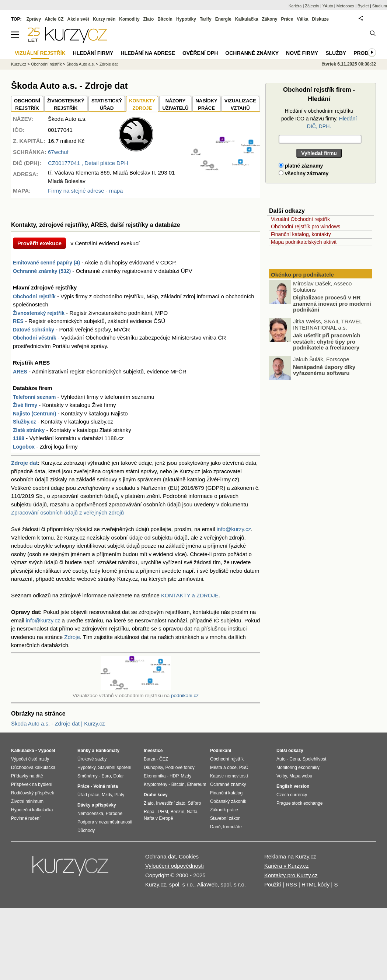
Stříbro (194, 803)
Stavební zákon (225, 818)
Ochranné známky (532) (42, 271)
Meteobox (345, 6)
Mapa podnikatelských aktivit (304, 242)
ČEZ (164, 759)
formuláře (232, 827)
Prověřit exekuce (39, 243)
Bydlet (363, 6)
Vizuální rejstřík (40, 53)
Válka (302, 19)
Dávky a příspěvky (97, 805)
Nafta (192, 812)
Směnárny (88, 776)
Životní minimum (27, 801)
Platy (120, 795)
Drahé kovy (156, 795)
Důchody (86, 830)
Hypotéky (186, 19)
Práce (287, 19)
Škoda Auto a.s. (81, 64)
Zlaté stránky (29, 430)
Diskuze (320, 19)
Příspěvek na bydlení (32, 784)
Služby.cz (25, 422)
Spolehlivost (315, 759)
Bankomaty (107, 751)
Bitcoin (165, 19)
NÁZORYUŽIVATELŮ (175, 104)
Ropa (149, 812)
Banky (84, 751)
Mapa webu (301, 776)
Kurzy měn (104, 19)
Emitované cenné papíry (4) (46, 263)
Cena (295, 759)
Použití (273, 884)
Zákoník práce (224, 810)
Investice (153, 751)
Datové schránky (34, 330)
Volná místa (105, 786)
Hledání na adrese (148, 53)
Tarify (206, 19)
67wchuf (58, 152)
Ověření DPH (200, 53)
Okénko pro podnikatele (302, 275)
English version (293, 786)
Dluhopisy (153, 768)
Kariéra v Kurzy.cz (287, 866)
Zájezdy (312, 6)
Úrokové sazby (92, 759)
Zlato (149, 19)
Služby (336, 53)
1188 (19, 438)
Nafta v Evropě (158, 818)
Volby (282, 776)
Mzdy (107, 795)
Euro (106, 776)
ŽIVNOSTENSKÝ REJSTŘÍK (66, 104)
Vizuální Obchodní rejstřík (300, 219)
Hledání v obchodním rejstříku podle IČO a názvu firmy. (319, 119)
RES (18, 321)
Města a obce (223, 768)
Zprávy (34, 19)
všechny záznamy (304, 173)
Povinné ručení (26, 818)
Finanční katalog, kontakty (301, 234)
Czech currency (292, 795)
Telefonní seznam (34, 397)
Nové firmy (302, 53)
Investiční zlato (170, 803)
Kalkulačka (247, 19)
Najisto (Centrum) (34, 414)
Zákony (269, 19)
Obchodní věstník (34, 338)
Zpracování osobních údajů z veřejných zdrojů (67, 512)
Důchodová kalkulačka (33, 768)
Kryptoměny (156, 784)
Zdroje (72, 637)
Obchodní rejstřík (34, 296)
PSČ (244, 768)
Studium (380, 6)
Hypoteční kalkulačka (32, 810)
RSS (291, 884)
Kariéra (295, 6)
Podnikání (221, 751)
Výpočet (47, 751)
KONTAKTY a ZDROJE (190, 595)
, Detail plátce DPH (88, 163)
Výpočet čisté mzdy (30, 759)
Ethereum (196, 784)
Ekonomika (155, 776)
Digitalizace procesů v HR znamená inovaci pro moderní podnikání (332, 304)
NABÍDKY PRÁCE (206, 104)
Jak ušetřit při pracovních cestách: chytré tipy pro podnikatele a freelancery (327, 342)
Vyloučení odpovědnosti (175, 866)
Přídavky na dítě (27, 776)
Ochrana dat (161, 856)
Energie (223, 19)
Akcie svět (78, 19)
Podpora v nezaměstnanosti (105, 822)
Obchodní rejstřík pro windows (306, 226)
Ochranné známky (252, 53)
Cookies (189, 856)
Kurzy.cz (19, 64)
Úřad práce (88, 795)
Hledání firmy (93, 53)
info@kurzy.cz (234, 529)
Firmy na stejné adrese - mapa (85, 191)
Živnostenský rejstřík (39, 313)
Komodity (129, 19)
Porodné (114, 814)
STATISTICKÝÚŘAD (107, 104)
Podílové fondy (180, 768)
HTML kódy (315, 884)
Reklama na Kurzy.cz (290, 856)
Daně (215, 827)
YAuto (328, 6)
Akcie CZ (54, 19)
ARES (20, 372)
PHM (163, 812)
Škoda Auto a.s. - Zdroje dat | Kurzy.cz (58, 723)
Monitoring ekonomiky (298, 768)
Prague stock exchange (299, 803)
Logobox (24, 447)
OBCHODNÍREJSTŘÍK (27, 104)
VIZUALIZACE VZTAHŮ (240, 104)
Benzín (177, 812)
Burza (149, 759)
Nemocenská (90, 814)
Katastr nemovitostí (229, 776)
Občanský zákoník (228, 801)
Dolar (118, 776)
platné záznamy (301, 166)
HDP (174, 776)
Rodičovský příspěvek (33, 793)
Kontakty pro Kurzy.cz (291, 875)
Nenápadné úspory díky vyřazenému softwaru (324, 370)
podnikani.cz (185, 696)
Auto (281, 759)
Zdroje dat (25, 463)
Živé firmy (25, 405)
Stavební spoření (115, 768)
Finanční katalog (226, 793)
